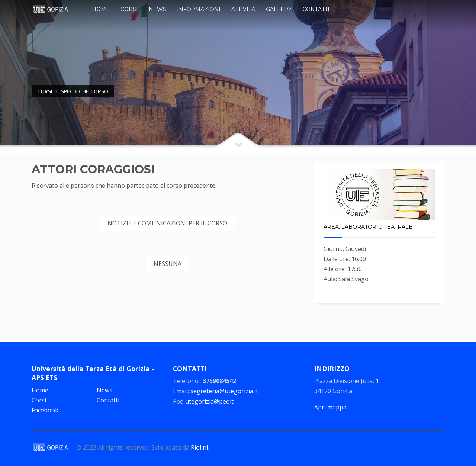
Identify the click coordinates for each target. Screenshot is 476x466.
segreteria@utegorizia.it (224, 391)
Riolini (199, 447)
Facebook (45, 410)
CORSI (45, 91)
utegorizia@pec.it (209, 401)
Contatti (316, 9)
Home (101, 9)
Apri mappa (330, 407)
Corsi (129, 9)
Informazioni (199, 9)
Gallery (279, 9)
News (157, 9)
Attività (243, 9)
